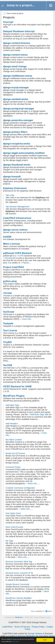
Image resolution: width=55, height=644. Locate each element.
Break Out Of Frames (15, 453)
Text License (10, 330)
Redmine (19, 617)
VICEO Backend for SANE (17, 386)
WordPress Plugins (14, 396)
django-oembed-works (16, 99)
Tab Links (10, 195)
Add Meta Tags (12, 405)
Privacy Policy (38, 627)
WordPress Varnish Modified (18, 598)
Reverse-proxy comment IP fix (19, 573)
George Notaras (35, 633)
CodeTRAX (7, 627)
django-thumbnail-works (17, 165)
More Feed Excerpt (14, 527)
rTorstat (7, 293)
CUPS (21, 256)
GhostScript (10, 258)
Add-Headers (12, 424)
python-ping (10, 281)
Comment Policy (13, 467)
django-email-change (15, 66)
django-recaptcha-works (17, 144)
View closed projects (13, 13)
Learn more (15, 641)
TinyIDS (7, 342)
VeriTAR (8, 365)
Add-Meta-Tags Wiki (39, 414)
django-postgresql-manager (19, 109)
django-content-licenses (17, 43)
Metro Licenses (12, 244)
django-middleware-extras (18, 76)
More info (32, 483)
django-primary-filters (15, 132)
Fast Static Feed (13, 513)
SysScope (9, 312)
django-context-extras (15, 55)
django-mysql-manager (16, 87)
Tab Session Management (17, 207)
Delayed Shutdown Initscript (19, 31)
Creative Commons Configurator (20, 488)
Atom (50, 611)
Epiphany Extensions (15, 188)
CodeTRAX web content (13, 633)
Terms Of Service (22, 627)
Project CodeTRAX (13, 267)
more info (26, 319)
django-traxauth (12, 177)
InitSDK (7, 237)
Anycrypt (8, 22)
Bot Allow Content (14, 440)
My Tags (9, 541)
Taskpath (8, 323)
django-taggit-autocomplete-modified (24, 153)
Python (26, 263)
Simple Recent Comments (18, 584)
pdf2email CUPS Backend (17, 253)
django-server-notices (15, 230)
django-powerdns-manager (18, 120)
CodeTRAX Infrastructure (17, 218)
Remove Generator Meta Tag (19, 562)
